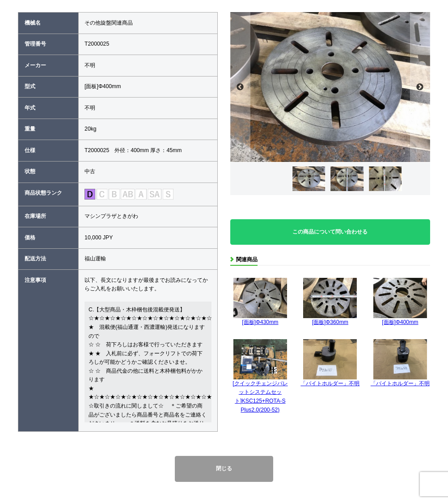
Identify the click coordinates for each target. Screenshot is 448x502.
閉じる (224, 468)
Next (420, 87)
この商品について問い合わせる (330, 232)
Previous (240, 87)
